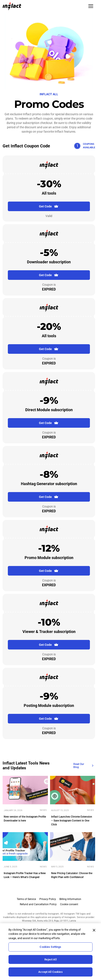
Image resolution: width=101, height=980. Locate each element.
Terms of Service (26, 899)
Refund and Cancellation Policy (38, 904)
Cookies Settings (50, 947)
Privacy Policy (48, 899)
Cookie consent (69, 904)
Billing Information (70, 899)
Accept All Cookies (50, 972)
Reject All (50, 959)
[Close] (94, 930)
